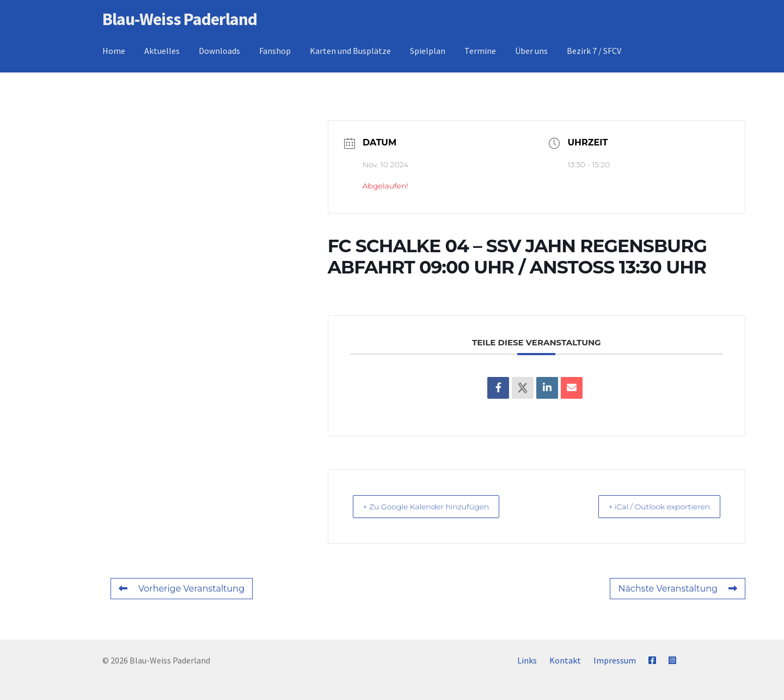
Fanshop (275, 51)
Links (527, 660)
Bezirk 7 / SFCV (594, 51)
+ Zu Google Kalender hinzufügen (437, 506)
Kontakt (565, 660)
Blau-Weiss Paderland (180, 19)
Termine (480, 51)
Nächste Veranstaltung (678, 589)
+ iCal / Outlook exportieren (650, 506)
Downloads (219, 51)
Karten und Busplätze (350, 51)
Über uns (531, 51)
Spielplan (428, 51)
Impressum (615, 660)
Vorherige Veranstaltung (182, 589)
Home (114, 51)
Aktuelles (162, 51)
